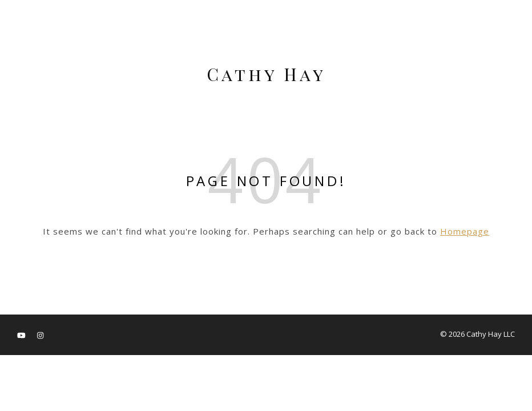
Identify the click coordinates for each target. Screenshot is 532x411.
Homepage (465, 231)
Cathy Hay (266, 74)
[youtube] (22, 335)
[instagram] (40, 335)
